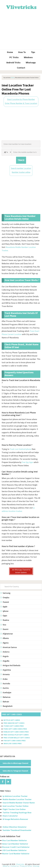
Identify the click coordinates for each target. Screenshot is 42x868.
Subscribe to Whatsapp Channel (15, 763)
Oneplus (5, 597)
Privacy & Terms (26, 866)
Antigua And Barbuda (10, 665)
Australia (5, 683)
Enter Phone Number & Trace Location (21, 103)
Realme (5, 620)
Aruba (4, 679)
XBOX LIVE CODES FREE (13, 743)
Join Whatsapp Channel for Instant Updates (21, 571)
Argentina (6, 670)
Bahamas (6, 697)
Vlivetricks (21, 7)
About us (6, 866)
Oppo (4, 616)
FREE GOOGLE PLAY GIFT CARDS (16, 735)
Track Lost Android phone (20, 449)
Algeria (5, 643)
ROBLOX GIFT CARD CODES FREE (16, 732)
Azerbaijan (6, 692)
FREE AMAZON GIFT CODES (14, 723)
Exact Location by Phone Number (21, 99)
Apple (4, 607)
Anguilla (5, 661)
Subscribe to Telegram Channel (15, 771)
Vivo (3, 625)
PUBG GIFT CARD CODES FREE (15, 729)
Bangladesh (7, 706)
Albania (5, 638)
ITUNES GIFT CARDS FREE (14, 726)
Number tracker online (21, 172)
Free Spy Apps (27, 462)
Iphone (5, 611)
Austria (5, 688)
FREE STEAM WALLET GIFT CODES (17, 738)
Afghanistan (7, 634)
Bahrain (5, 702)
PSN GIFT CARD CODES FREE (15, 741)
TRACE (21, 160)
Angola (5, 656)
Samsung (6, 593)
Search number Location (21, 168)
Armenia (5, 674)
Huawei (5, 602)
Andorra (5, 652)
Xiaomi (5, 629)
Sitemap (36, 866)
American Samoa (9, 647)
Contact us (15, 866)
